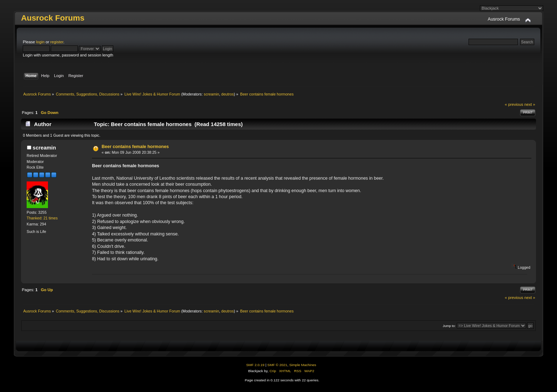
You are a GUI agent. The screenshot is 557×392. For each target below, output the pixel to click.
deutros (228, 94)
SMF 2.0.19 (255, 365)
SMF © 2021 (277, 365)
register (57, 42)
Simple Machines (303, 365)
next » (530, 104)
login (40, 42)
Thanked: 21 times (42, 218)
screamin (212, 94)
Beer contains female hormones (135, 147)
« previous (514, 104)
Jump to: (449, 326)
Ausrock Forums (53, 18)
